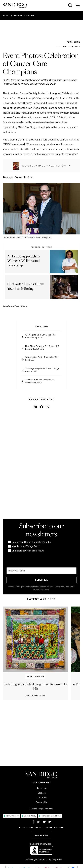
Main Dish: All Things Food (24, 546)
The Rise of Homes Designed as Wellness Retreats (40, 381)
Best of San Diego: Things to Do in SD (30, 542)
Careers (42, 793)
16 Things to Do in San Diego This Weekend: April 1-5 (40, 336)
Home (6, 16)
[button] (35, 407)
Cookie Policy (30, 816)
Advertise (42, 788)
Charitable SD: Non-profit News (26, 551)
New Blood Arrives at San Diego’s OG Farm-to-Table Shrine (42, 348)
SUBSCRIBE (41, 580)
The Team (41, 798)
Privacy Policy (12, 816)
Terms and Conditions (51, 816)
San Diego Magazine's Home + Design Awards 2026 (42, 370)
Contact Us (41, 802)
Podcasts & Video (24, 16)
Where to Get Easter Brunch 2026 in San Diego (42, 359)
